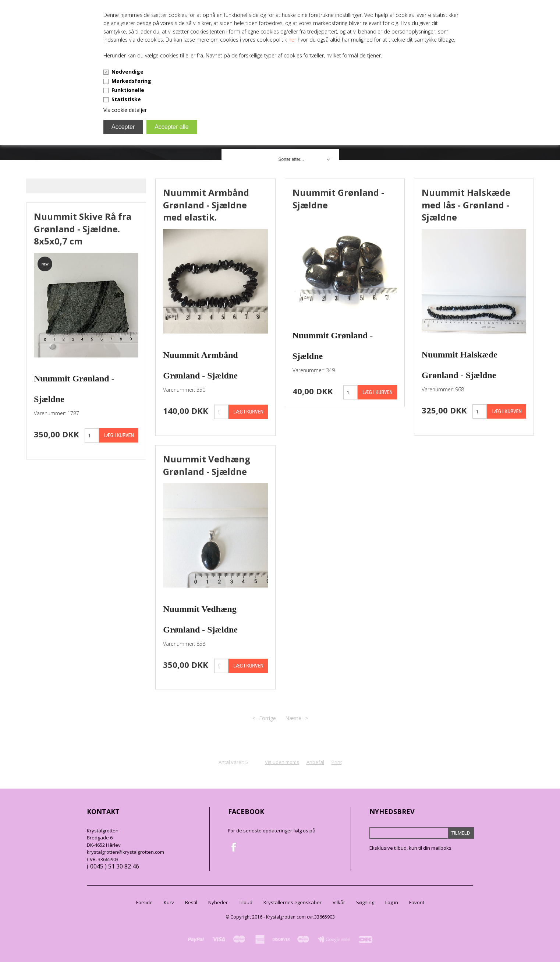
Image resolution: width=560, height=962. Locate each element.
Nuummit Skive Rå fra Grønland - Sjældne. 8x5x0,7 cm (83, 229)
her (292, 40)
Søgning (365, 902)
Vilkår (339, 902)
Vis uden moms (282, 762)
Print (337, 762)
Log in (392, 902)
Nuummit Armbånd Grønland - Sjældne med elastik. (206, 205)
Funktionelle (128, 90)
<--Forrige (264, 718)
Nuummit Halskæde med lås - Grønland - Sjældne (466, 205)
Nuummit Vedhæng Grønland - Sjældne (207, 465)
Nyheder (218, 902)
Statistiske (126, 99)
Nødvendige (127, 72)
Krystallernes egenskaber (293, 902)
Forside (144, 902)
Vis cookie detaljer (125, 110)
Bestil (191, 902)
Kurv (169, 902)
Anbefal (315, 762)
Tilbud (246, 902)
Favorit (417, 902)
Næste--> (297, 718)
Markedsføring (131, 81)
